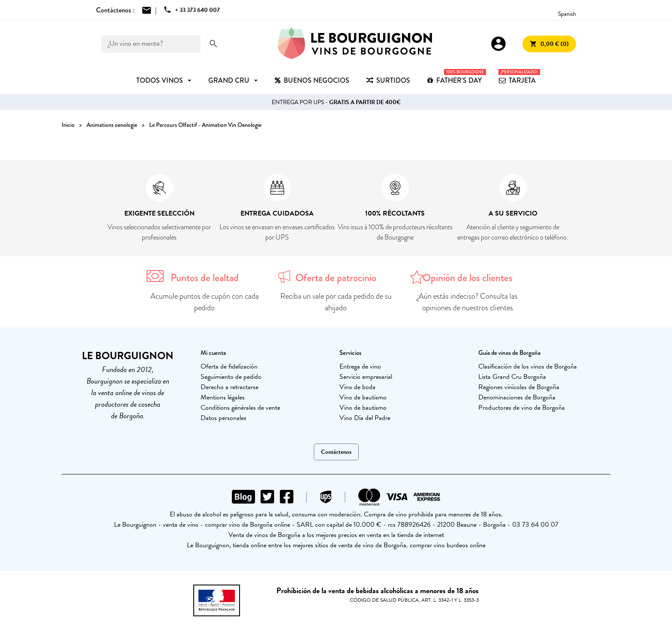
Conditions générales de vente (240, 408)
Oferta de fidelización (229, 366)
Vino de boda (357, 387)
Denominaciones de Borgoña (517, 397)
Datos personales (223, 418)
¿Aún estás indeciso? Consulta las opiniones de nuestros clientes (467, 302)
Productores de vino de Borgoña (522, 408)
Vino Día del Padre (365, 418)
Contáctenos (336, 452)
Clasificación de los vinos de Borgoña (528, 366)
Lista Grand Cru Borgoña (512, 377)
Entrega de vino (360, 366)
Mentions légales (223, 397)
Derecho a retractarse (229, 387)
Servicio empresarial (366, 377)
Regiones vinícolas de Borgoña (519, 387)
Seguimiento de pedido (231, 377)
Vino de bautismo (363, 397)
